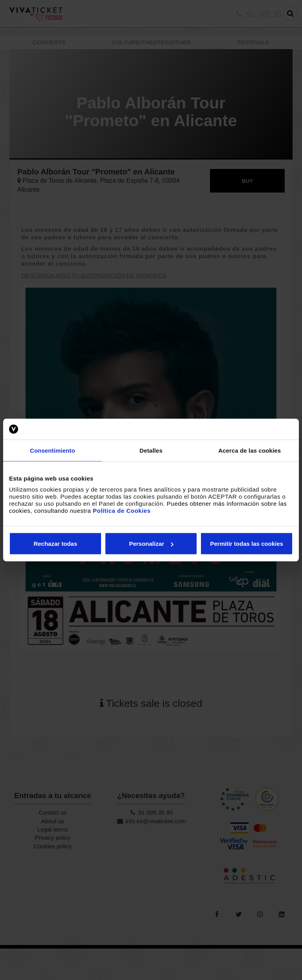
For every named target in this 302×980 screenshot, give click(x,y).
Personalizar (151, 544)
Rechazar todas (55, 544)
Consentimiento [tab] (52, 450)
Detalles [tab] (151, 450)
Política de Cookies (122, 511)
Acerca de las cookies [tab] (250, 450)
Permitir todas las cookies (247, 544)
